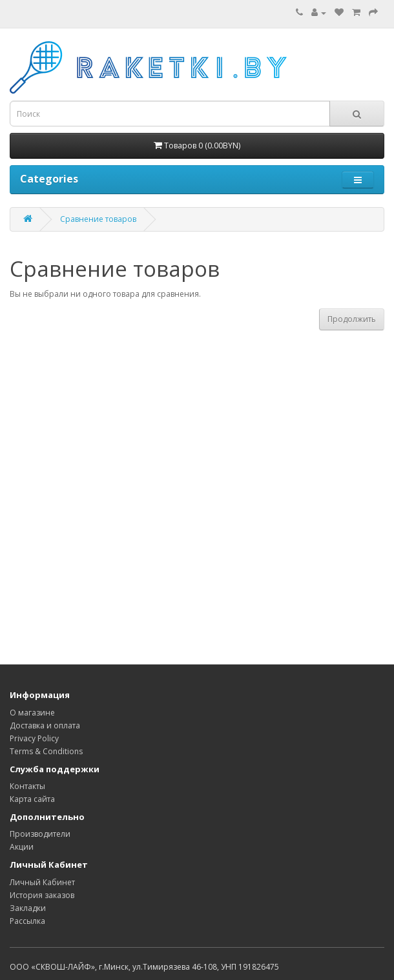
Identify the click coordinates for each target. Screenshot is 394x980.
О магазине (32, 713)
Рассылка (27, 921)
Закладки (28, 908)
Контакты (27, 786)
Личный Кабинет (42, 882)
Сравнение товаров (98, 219)
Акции (22, 847)
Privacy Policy (34, 738)
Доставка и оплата (45, 725)
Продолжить (352, 319)
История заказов (42, 895)
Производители (40, 834)
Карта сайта (32, 799)
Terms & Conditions (46, 751)
